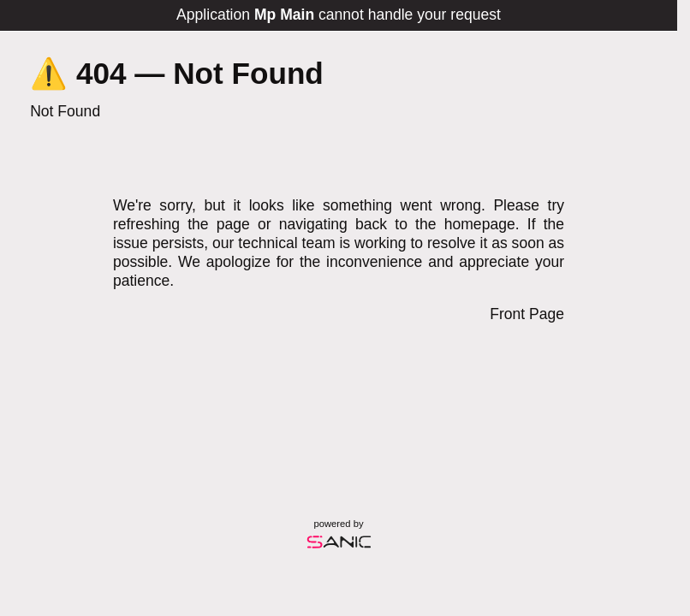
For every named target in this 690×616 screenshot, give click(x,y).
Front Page (527, 314)
